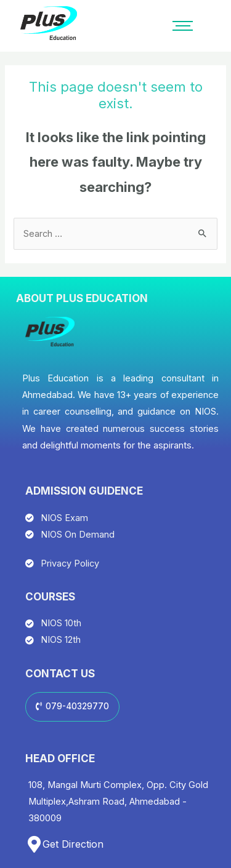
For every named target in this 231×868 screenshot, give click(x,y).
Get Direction (73, 844)
